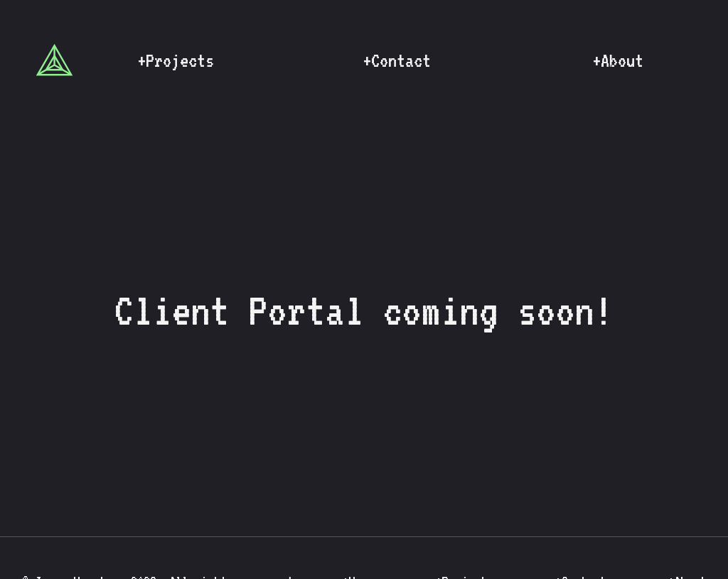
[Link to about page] (617, 60)
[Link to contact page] (396, 60)
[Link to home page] (54, 60)
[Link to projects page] (175, 60)
